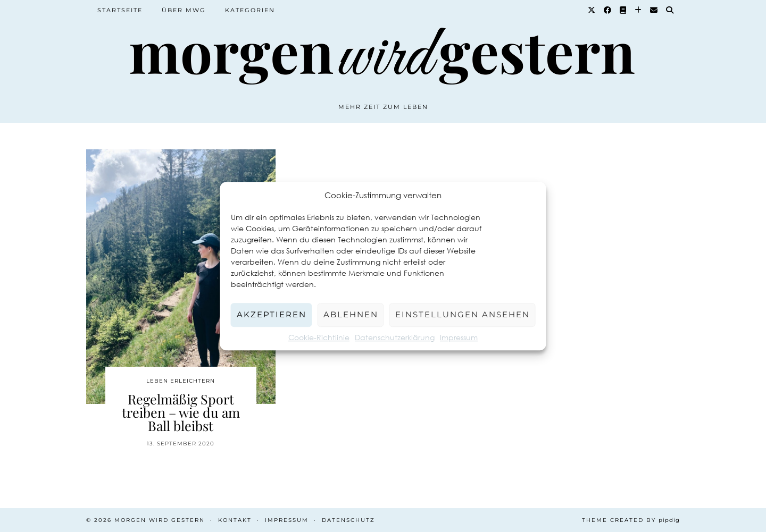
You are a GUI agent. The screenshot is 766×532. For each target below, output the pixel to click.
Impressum (459, 337)
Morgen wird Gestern (160, 520)
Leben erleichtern (181, 381)
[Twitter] (592, 10)
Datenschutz (348, 520)
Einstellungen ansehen (463, 314)
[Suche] (670, 10)
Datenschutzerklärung (395, 337)
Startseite (120, 10)
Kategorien (250, 10)
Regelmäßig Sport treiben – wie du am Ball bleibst (181, 412)
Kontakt (235, 520)
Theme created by (631, 520)
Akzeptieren (272, 314)
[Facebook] (608, 10)
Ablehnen (351, 314)
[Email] (654, 10)
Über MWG (184, 10)
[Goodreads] (623, 10)
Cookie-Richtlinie (319, 337)
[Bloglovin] (639, 10)
